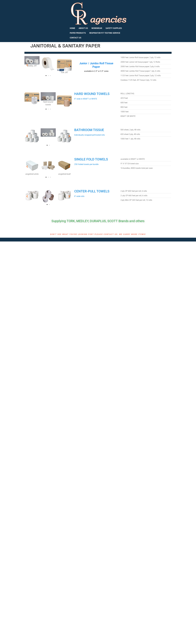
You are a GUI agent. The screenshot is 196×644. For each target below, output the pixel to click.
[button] (27, 65)
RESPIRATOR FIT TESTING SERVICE (105, 33)
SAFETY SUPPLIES (114, 28)
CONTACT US (76, 38)
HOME (72, 28)
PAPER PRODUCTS (78, 33)
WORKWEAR (97, 28)
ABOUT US (83, 28)
